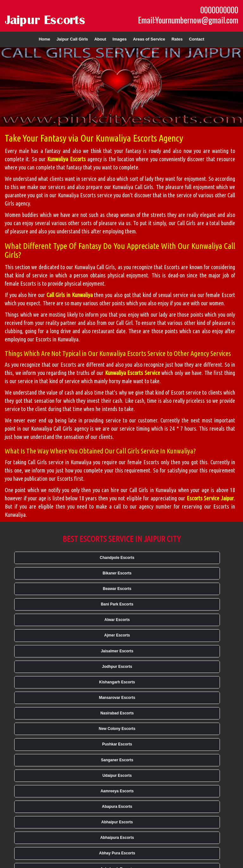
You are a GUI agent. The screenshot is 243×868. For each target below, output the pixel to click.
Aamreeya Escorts (117, 791)
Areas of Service (149, 39)
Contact (196, 39)
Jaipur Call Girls (72, 39)
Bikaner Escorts (117, 573)
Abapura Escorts (117, 807)
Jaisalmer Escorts (117, 651)
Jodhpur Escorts (117, 667)
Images (119, 39)
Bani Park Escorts (117, 604)
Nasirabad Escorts (117, 713)
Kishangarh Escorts (117, 682)
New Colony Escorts (117, 729)
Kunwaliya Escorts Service (133, 373)
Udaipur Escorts (117, 776)
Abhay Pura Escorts (117, 853)
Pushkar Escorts (117, 744)
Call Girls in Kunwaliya (70, 295)
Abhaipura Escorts (117, 838)
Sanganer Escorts (117, 760)
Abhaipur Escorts (117, 822)
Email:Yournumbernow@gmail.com (188, 20)
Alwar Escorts (117, 620)
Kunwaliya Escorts (66, 159)
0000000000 (219, 10)
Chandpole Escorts (117, 558)
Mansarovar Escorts (117, 698)
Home (44, 39)
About (100, 39)
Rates (177, 39)
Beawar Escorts (117, 589)
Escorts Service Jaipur (210, 498)
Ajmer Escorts (117, 635)
